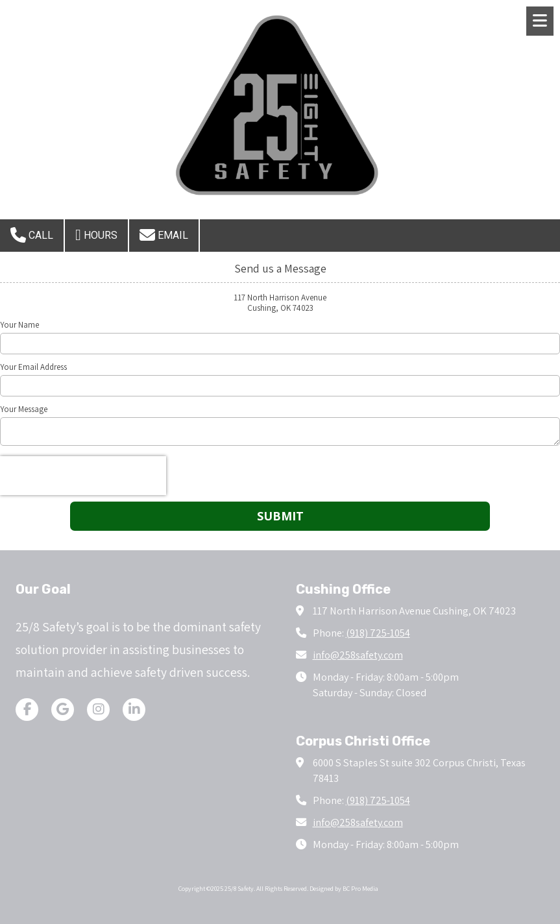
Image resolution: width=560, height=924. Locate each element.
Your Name (19, 325)
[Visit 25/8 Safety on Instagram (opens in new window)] (98, 710)
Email (164, 235)
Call (32, 235)
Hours (96, 235)
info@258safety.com (358, 655)
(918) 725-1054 (378, 633)
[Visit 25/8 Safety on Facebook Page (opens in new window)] (27, 710)
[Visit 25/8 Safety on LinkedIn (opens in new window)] (134, 710)
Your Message (24, 409)
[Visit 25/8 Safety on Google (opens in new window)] (63, 710)
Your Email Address (33, 367)
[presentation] (83, 476)
